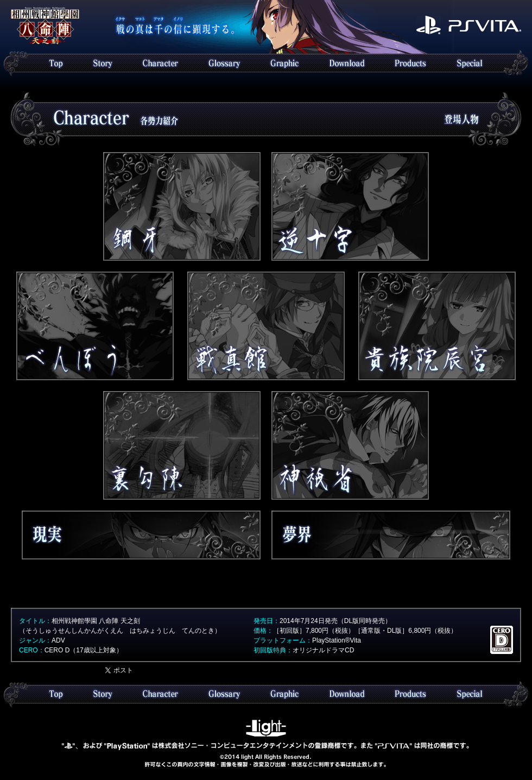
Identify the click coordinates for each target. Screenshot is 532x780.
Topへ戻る (45, 26)
